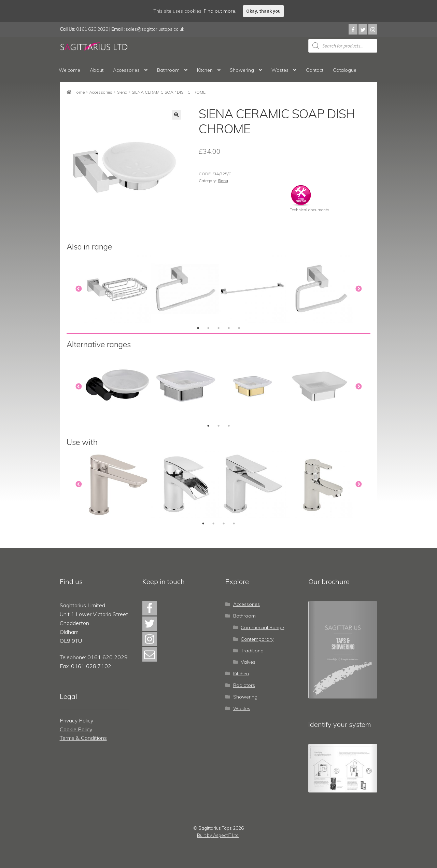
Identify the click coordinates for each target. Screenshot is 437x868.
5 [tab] (239, 328)
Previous (79, 289)
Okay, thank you (263, 11)
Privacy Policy (76, 720)
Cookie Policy (76, 729)
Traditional (253, 651)
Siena (122, 92)
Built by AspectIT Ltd (218, 835)
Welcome (69, 70)
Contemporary (257, 639)
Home (79, 92)
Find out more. (220, 11)
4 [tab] (229, 328)
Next (358, 289)
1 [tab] (198, 328)
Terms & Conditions (83, 738)
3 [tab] (218, 328)
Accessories (126, 70)
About (97, 70)
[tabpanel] (117, 289)
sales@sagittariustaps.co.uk (155, 29)
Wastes (280, 70)
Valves (248, 662)
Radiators (244, 685)
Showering (242, 70)
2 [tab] (208, 328)
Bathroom (168, 70)
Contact (315, 70)
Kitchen (205, 70)
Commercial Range (262, 627)
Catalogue (345, 70)
